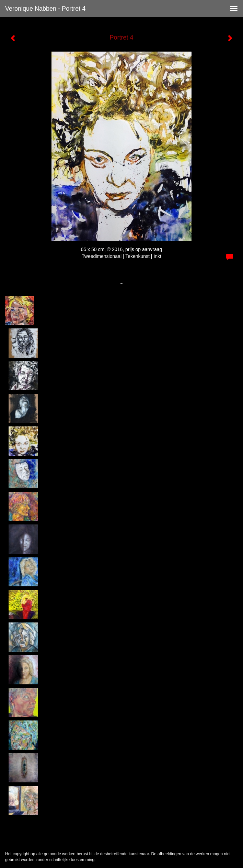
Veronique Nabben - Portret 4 (45, 9)
